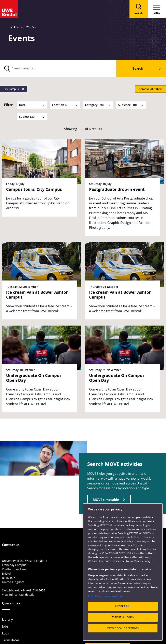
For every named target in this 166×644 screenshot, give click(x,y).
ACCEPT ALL (123, 606)
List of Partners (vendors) (105, 596)
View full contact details (18, 595)
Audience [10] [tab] (131, 105)
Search (138, 68)
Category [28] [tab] (98, 105)
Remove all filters (151, 89)
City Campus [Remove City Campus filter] (11, 89)
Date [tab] (32, 105)
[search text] (58, 69)
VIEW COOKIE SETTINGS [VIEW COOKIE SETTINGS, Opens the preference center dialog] (123, 628)
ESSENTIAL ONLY (123, 617)
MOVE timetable (106, 500)
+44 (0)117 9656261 (34, 590)
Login (6, 633)
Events (20, 27)
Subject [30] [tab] (32, 117)
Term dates (11, 640)
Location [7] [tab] (65, 105)
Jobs (5, 626)
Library (7, 619)
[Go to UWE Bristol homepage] (11, 27)
